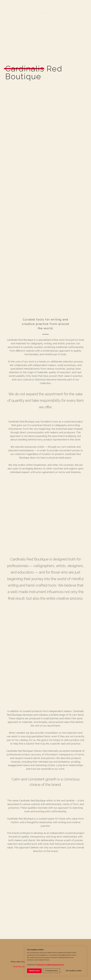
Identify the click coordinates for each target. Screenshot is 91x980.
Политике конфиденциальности (50, 965)
